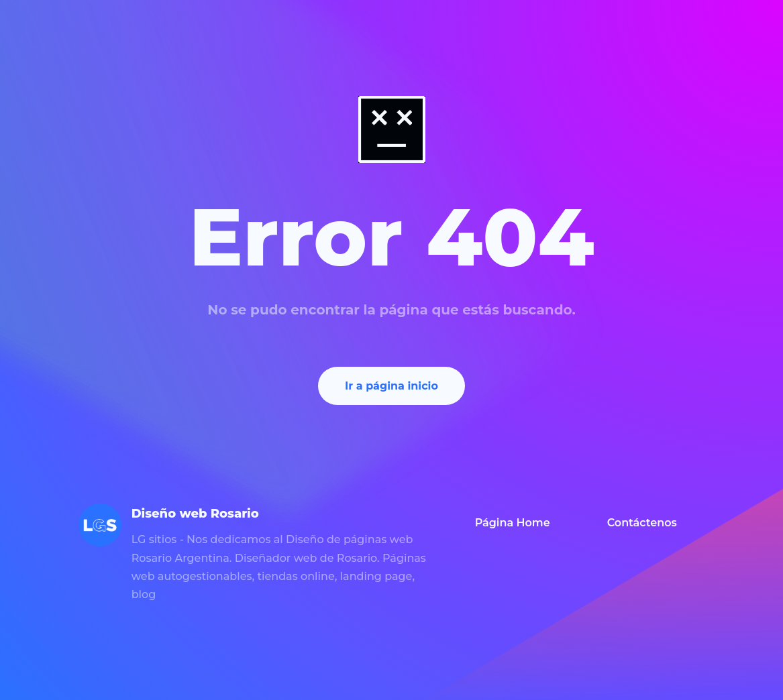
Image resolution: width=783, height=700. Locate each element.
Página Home (513, 523)
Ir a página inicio (391, 386)
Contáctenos (642, 523)
